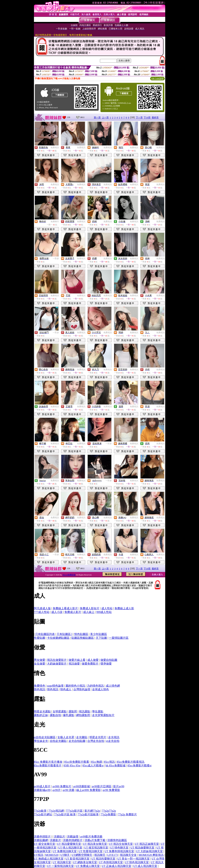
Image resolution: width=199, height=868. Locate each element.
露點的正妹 (41, 715)
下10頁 (147, 117)
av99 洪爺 (69, 790)
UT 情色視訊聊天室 (137, 862)
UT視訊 (39, 855)
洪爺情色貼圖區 (117, 840)
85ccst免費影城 (69, 575)
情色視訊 (40, 689)
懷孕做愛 (106, 664)
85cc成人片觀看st (93, 765)
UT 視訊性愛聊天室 (103, 859)
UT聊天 (65, 855)
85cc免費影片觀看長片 (48, 765)
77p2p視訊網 (56, 811)
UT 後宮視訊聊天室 (96, 848)
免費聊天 (55, 222)
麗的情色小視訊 (75, 686)
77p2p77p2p (109, 811)
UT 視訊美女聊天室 (95, 844)
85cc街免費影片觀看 (77, 762)
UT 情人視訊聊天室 (70, 848)
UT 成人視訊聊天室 (145, 866)
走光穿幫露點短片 (103, 715)
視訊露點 (85, 711)
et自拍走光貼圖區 (45, 737)
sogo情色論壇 (55, 686)
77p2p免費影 (108, 814)
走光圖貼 (82, 737)
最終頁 (155, 117)
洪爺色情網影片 (73, 840)
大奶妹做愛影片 (57, 664)
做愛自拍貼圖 (109, 660)
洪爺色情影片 (42, 837)
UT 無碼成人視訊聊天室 (49, 859)
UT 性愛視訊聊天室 (91, 851)
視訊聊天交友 (128, 855)
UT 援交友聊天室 (45, 844)
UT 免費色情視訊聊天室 (119, 851)
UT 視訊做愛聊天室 (142, 848)
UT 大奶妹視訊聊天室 (149, 851)
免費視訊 (55, 148)
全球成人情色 (100, 689)
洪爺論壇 (73, 837)
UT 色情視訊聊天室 (111, 862)
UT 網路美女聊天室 (85, 862)
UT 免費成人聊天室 (88, 866)
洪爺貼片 (60, 837)
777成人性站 (42, 612)
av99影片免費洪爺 (91, 837)
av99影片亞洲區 (101, 786)
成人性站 (107, 608)
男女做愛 (40, 660)
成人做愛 (93, 660)
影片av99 (119, 786)
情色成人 (66, 689)
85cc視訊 (109, 762)
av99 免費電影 (111, 790)
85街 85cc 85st (72, 765)
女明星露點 (60, 711)
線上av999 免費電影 (88, 790)
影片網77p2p (92, 811)
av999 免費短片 (62, 786)
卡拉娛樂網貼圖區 (58, 638)
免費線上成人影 (124, 608)
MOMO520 (52, 855)
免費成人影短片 (90, 608)
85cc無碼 (96, 762)
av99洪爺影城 (81, 786)
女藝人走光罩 (66, 737)
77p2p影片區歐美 (88, 814)
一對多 (56, 259)
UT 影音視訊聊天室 (77, 859)
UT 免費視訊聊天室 (65, 851)
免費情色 (40, 686)
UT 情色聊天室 (119, 848)
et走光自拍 (113, 741)
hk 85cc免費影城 (116, 765)
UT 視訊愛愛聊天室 (69, 844)
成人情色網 (113, 686)
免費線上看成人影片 (65, 608)
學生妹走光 (41, 741)
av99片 (57, 790)
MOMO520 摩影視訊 (151, 855)
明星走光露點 (42, 711)
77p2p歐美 (40, 811)
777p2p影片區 (74, 811)
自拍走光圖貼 (58, 741)
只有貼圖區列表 (45, 634)
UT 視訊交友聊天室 (121, 844)
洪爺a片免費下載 (95, 840)
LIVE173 (113, 855)
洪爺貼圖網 (41, 840)
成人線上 (89, 612)
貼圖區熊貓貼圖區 (83, 638)
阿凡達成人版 (42, 608)
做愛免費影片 (90, 664)
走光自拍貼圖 (77, 741)
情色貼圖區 (81, 634)
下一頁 (139, 117)
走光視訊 (114, 737)
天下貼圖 (101, 638)
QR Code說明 (157, 79)
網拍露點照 (83, 715)
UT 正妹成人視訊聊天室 (116, 866)
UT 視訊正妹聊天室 (147, 844)
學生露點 (98, 711)
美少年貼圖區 (99, 634)
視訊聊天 (100, 855)
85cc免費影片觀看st (139, 765)
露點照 (73, 711)
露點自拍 (55, 715)
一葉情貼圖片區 (119, 638)
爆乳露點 (69, 715)
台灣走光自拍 (96, 741)
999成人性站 (104, 612)
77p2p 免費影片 (127, 814)
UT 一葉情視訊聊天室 (60, 866)
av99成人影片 (42, 786)
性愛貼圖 (40, 638)
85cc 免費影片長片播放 (48, 762)
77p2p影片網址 (43, 814)
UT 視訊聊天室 (62, 862)
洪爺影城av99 (42, 790)
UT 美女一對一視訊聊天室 (133, 859)
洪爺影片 (55, 840)
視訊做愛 (74, 664)
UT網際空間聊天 (82, 855)
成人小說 (57, 612)
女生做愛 (40, 664)
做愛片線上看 (77, 660)
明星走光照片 (98, 737)
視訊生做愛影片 (57, 660)
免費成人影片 (73, 612)
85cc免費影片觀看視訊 (131, 762)
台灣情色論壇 (82, 689)
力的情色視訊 (95, 686)
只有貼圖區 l (64, 634)
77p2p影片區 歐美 (65, 814)
